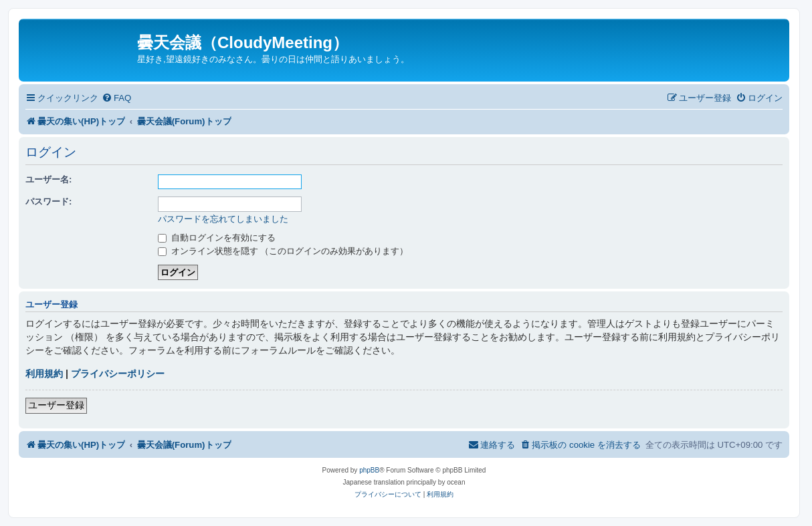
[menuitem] (116, 98)
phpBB (369, 470)
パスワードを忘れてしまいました (223, 219)
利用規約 (44, 374)
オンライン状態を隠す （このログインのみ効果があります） (283, 251)
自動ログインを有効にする (217, 238)
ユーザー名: (48, 179)
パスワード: (48, 202)
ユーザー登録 (56, 405)
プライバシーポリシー (118, 374)
